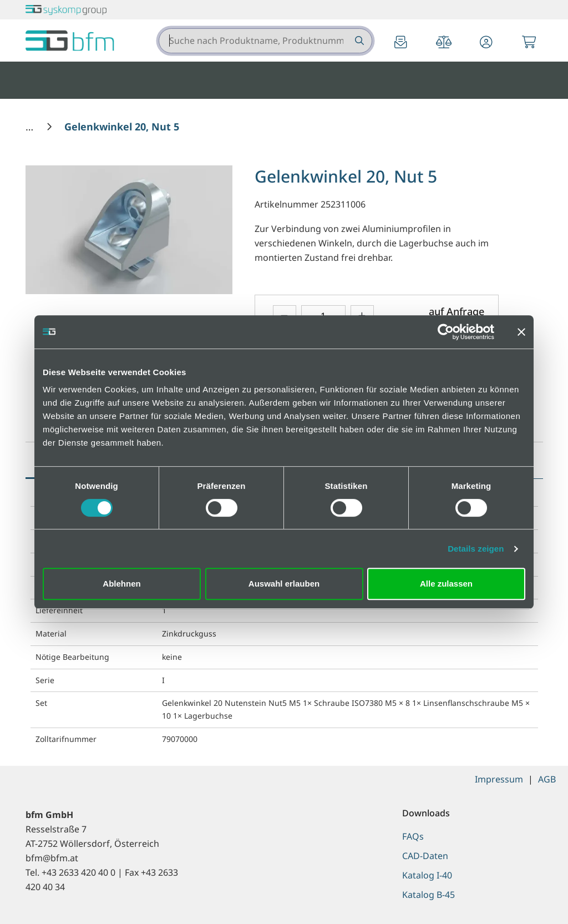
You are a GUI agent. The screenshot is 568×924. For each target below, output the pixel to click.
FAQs (413, 836)
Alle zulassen (446, 584)
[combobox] (265, 41)
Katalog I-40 (427, 875)
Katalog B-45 (428, 895)
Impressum (499, 779)
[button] (486, 43)
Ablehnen (121, 584)
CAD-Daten (425, 856)
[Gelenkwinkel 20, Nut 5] (122, 127)
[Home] (31, 127)
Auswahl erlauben (284, 584)
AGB (547, 779)
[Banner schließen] (521, 332)
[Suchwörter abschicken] (359, 41)
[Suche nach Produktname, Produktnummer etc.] (359, 41)
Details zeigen (476, 549)
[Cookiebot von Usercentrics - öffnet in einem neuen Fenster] (446, 332)
